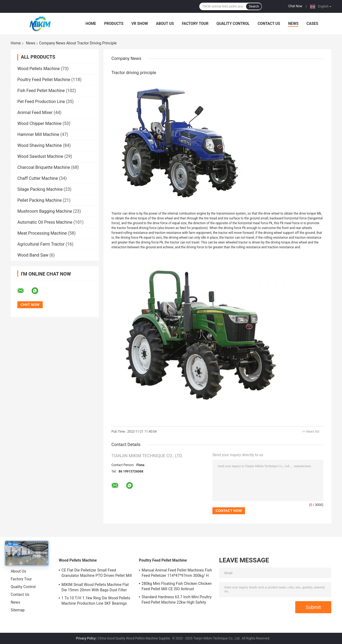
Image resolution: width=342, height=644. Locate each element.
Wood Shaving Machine (40, 145)
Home (91, 24)
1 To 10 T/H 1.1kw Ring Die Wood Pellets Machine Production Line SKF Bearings (96, 601)
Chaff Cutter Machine (38, 178)
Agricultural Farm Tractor (41, 244)
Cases (312, 24)
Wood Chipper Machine (39, 123)
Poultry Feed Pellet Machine (44, 80)
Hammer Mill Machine (38, 134)
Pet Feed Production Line (41, 102)
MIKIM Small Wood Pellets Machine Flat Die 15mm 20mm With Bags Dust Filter (95, 587)
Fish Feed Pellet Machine (41, 91)
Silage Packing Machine (40, 189)
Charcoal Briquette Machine (44, 167)
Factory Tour (195, 24)
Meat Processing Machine (42, 233)
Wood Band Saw (33, 255)
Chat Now (295, 6)
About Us (165, 24)
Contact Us (269, 24)
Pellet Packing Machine (40, 200)
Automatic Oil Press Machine (45, 222)
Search (254, 6)
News (293, 24)
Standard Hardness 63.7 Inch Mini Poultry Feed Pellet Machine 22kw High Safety (177, 600)
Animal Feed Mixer (35, 113)
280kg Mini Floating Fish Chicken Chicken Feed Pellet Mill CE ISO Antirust (177, 586)
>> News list (311, 432)
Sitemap (18, 610)
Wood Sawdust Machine (40, 156)
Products (114, 24)
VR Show (140, 24)
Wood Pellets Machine (38, 69)
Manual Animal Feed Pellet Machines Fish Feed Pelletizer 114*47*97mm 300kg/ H (177, 573)
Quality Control (233, 24)
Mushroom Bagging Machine (45, 211)
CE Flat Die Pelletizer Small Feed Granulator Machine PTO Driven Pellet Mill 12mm (97, 574)
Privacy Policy (86, 638)
